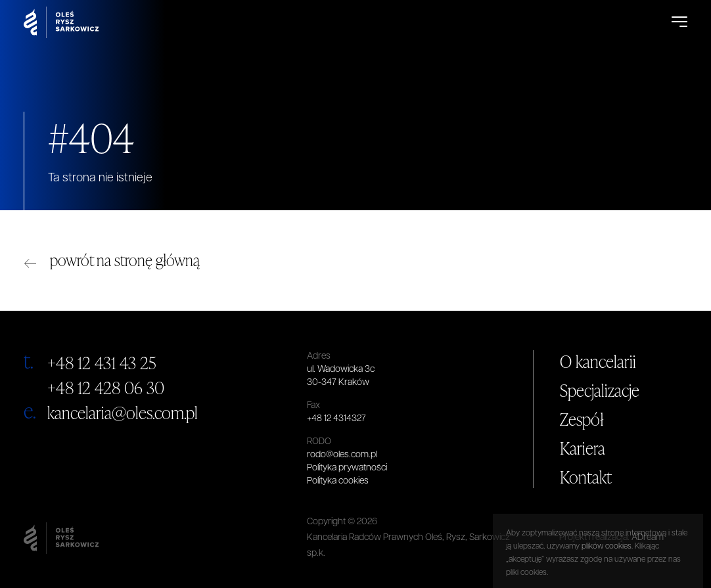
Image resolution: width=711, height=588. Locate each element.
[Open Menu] (679, 22)
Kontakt (586, 477)
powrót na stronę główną (125, 260)
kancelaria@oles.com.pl (123, 413)
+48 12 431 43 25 (102, 363)
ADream (648, 538)
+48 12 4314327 (336, 419)
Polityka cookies (338, 481)
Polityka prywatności (347, 468)
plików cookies (607, 577)
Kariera (583, 448)
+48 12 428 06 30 (106, 388)
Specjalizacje (600, 390)
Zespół (582, 419)
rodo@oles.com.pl (342, 455)
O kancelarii (598, 361)
